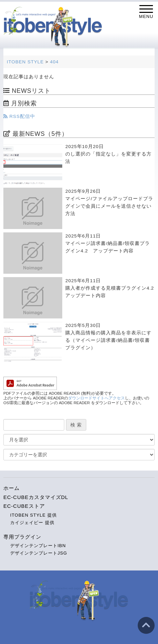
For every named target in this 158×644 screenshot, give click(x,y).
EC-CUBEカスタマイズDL (36, 497)
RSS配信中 (19, 116)
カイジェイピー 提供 (32, 523)
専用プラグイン (22, 537)
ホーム (12, 488)
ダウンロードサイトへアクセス (96, 398)
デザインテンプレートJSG (39, 553)
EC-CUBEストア (24, 506)
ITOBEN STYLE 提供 (33, 515)
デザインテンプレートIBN (38, 546)
